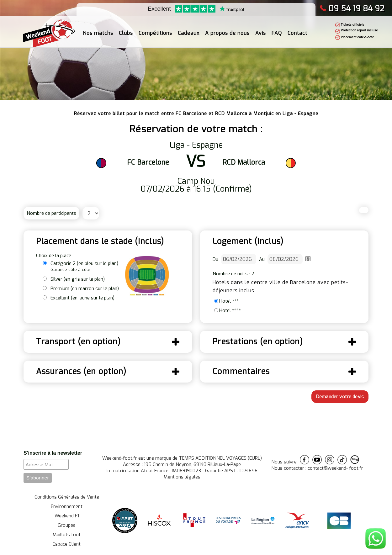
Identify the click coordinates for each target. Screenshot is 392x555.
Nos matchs (98, 30)
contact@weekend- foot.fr (335, 468)
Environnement (67, 506)
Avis (261, 30)
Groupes (67, 525)
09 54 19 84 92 (352, 9)
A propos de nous (227, 30)
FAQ (277, 30)
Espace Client (67, 544)
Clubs (126, 30)
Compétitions (155, 30)
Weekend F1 (67, 516)
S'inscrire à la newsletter (53, 453)
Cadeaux (189, 30)
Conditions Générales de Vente (67, 497)
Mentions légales (182, 477)
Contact (297, 30)
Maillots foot (67, 535)
